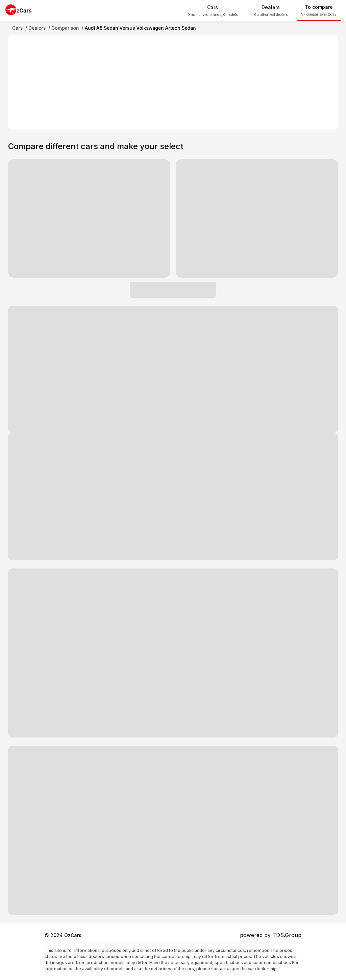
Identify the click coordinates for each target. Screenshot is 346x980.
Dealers (37, 28)
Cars (17, 28)
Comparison (65, 28)
